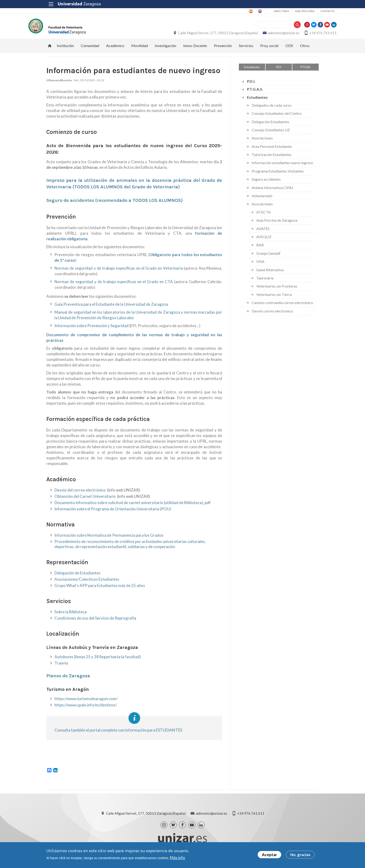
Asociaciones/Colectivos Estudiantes (87, 584)
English (240, 11)
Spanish (221, 11)
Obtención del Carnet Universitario (85, 501)
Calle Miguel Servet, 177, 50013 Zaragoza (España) (200, 35)
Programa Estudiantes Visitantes (278, 176)
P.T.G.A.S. (255, 94)
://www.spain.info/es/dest (86, 710)
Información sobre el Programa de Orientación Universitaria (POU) (113, 514)
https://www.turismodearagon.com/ (86, 704)
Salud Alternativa (270, 274)
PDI (279, 72)
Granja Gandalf (268, 258)
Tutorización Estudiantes (272, 159)
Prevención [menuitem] (223, 50)
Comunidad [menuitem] (90, 50)
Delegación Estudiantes (270, 126)
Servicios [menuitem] (246, 50)
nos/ (113, 710)
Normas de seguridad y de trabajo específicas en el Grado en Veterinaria (119, 273)
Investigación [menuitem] (166, 50)
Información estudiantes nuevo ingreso (282, 168)
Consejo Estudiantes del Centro (277, 118)
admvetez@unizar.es (266, 35)
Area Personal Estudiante (272, 151)
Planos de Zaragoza (68, 681)
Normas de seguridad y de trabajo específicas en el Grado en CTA (114, 287)
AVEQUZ (264, 241)
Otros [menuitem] (305, 50)
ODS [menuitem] (289, 50)
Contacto (309, 11)
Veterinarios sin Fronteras (277, 291)
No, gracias (300, 855)
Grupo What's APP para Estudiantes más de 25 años (100, 590)
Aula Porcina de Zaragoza (277, 225)
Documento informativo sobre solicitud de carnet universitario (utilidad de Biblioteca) (129, 507)
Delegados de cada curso (272, 110)
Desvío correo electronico (272, 316)
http (58, 710)
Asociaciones (262, 143)
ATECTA (264, 217)
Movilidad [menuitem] (140, 50)
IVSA (260, 266)
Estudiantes (252, 72)
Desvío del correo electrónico (80, 495)
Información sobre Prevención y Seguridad (91, 331)
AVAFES (263, 233)
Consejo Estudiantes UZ (271, 134)
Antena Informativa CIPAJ (272, 192)
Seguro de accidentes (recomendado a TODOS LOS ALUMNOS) (115, 205)
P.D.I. (251, 86)
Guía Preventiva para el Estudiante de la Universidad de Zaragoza (111, 309)
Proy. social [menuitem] (269, 50)
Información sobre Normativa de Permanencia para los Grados (109, 540)
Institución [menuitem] (65, 50)
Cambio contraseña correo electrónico (282, 307)
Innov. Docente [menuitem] (195, 50)
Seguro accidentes (266, 184)
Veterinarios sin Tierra (274, 299)
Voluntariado (262, 200)
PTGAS (305, 72)
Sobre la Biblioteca (71, 617)
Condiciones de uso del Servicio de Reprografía (95, 623)
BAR (260, 250)
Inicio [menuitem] (50, 50)
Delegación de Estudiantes (78, 578)
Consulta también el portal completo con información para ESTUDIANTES (118, 735)
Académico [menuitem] (115, 50)
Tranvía (61, 668)
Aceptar (269, 855)
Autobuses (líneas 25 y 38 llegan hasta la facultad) (98, 662)
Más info (177, 858)
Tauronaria (265, 283)
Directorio (263, 11)
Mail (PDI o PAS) (286, 11)
